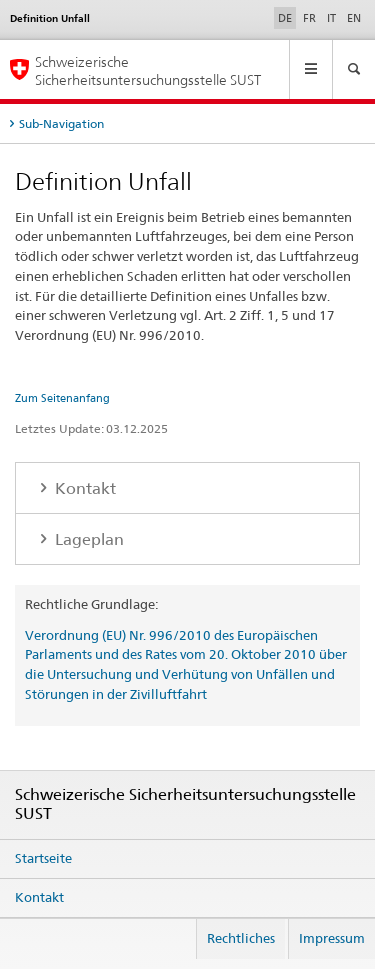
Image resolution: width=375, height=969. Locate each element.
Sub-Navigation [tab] (61, 123)
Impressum (332, 938)
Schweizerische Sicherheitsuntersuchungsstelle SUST (148, 70)
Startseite (43, 858)
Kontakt (83, 488)
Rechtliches (241, 938)
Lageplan (87, 539)
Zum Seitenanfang (62, 398)
